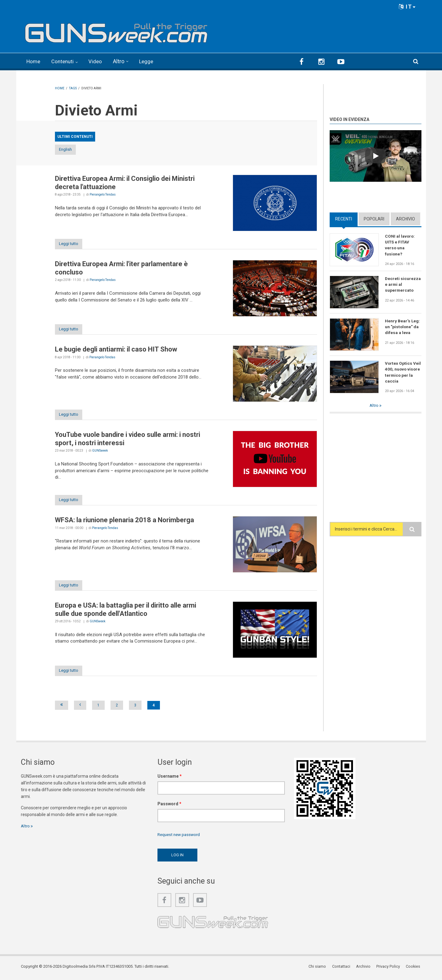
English (71, 149)
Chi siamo (320, 969)
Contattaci (343, 969)
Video (98, 61)
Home (34, 61)
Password (169, 806)
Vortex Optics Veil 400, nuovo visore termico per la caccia (403, 372)
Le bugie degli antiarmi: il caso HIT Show (116, 350)
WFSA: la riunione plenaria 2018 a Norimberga (124, 522)
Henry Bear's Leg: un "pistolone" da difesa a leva (403, 326)
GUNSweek (100, 452)
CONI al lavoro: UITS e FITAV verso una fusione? (400, 245)
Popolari (374, 218)
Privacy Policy (389, 969)
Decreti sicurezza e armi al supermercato (403, 284)
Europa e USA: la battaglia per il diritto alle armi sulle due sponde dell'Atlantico (126, 611)
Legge (150, 61)
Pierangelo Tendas (103, 194)
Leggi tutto (71, 244)
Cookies (414, 969)
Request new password (180, 837)
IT (407, 7)
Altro (122, 61)
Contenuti (64, 61)
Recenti (344, 218)
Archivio (405, 218)
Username (170, 779)
